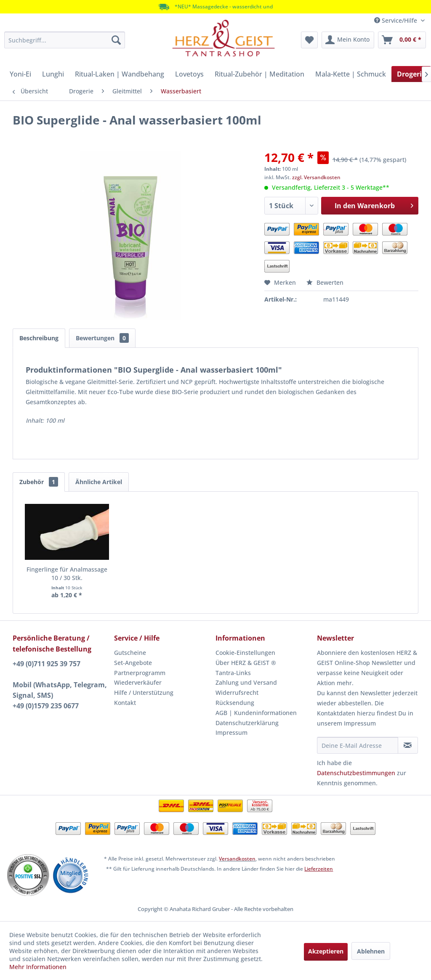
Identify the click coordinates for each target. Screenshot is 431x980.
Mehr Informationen (38, 967)
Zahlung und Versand (246, 682)
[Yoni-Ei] (20, 74)
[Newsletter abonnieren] (408, 745)
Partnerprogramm (140, 673)
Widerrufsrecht (237, 693)
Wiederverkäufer (138, 682)
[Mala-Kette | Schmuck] (351, 74)
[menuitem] (65, 40)
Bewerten (325, 282)
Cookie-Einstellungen (245, 653)
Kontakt (125, 703)
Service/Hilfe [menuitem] (396, 20)
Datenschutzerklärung (247, 723)
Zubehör (39, 482)
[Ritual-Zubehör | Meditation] (259, 74)
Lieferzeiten (319, 869)
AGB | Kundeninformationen (256, 713)
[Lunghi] (53, 74)
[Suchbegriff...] (65, 40)
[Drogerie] (411, 74)
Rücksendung (235, 703)
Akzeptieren (326, 951)
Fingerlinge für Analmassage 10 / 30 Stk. (67, 573)
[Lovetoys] (189, 74)
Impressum (231, 732)
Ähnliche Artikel (99, 482)
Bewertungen (102, 338)
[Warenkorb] (402, 40)
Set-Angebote (133, 663)
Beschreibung (39, 338)
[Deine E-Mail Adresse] (358, 745)
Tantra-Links (233, 673)
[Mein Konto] (348, 40)
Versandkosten (237, 859)
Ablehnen (371, 951)
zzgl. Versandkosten (316, 177)
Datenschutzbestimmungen (356, 773)
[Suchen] (116, 40)
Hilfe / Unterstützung (144, 693)
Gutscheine (130, 653)
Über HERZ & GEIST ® (246, 663)
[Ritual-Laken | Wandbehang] (120, 74)
